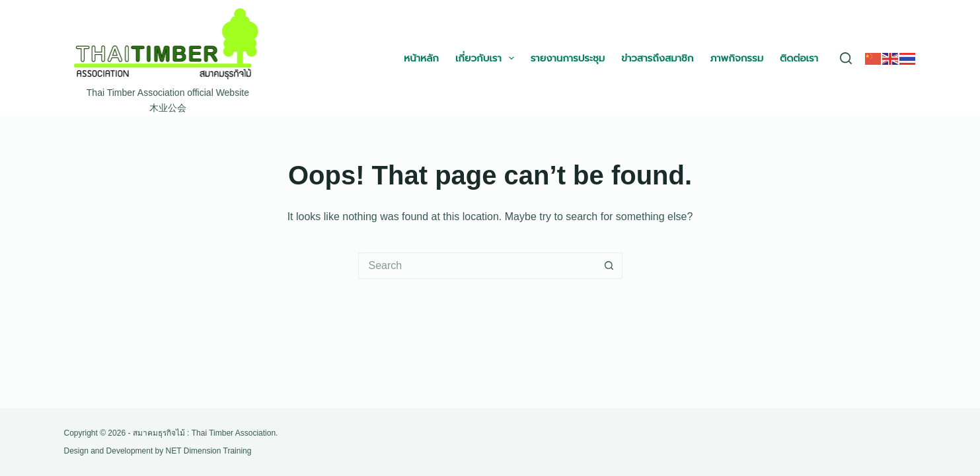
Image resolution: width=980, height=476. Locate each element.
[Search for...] (477, 266)
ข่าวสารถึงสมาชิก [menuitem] (657, 58)
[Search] (846, 58)
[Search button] (609, 266)
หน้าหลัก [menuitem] (421, 58)
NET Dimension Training (209, 451)
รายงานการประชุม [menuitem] (568, 58)
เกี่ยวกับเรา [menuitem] (487, 58)
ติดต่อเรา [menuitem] (799, 58)
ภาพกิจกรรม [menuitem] (736, 58)
